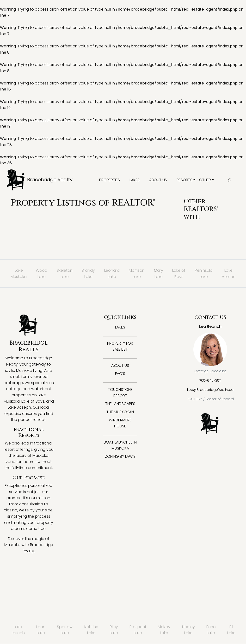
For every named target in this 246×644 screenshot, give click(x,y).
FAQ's (120, 374)
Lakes (135, 180)
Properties (110, 180)
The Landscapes (120, 404)
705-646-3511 (210, 380)
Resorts (184, 180)
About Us (158, 180)
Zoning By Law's (120, 456)
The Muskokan (120, 412)
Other (205, 180)
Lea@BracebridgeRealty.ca (210, 390)
